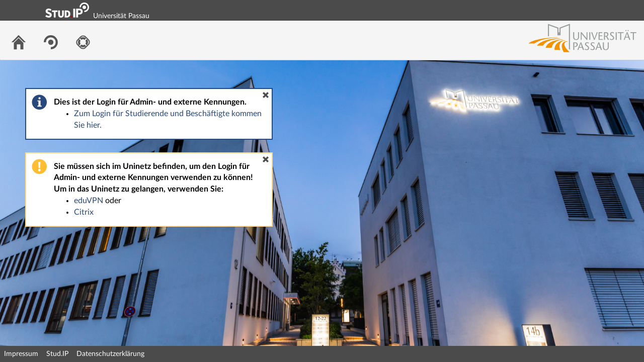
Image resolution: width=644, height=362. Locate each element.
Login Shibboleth (580, 10)
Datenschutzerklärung (110, 354)
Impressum (21, 354)
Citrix (84, 212)
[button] (266, 95)
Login (632, 10)
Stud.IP (57, 354)
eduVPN (89, 201)
